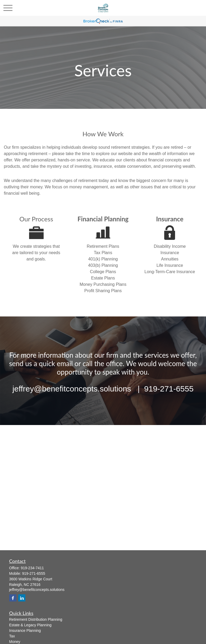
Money (15, 642)
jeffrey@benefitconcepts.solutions (37, 590)
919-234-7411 (32, 568)
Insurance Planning (25, 631)
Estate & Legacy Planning (30, 625)
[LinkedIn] (22, 598)
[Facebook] (13, 598)
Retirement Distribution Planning (36, 619)
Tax (12, 636)
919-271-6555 (34, 573)
